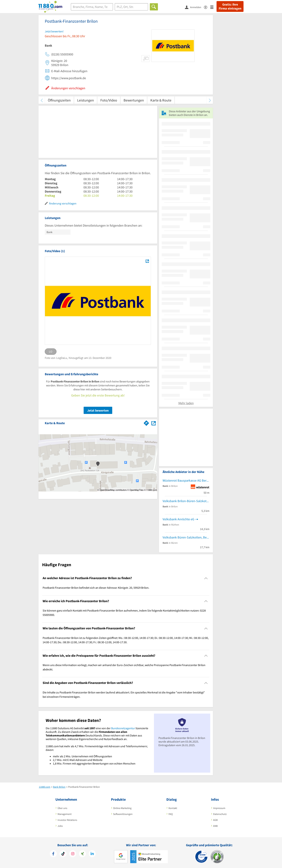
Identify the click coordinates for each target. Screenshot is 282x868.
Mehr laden (186, 403)
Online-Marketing (122, 808)
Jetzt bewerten (98, 410)
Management (65, 814)
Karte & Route (161, 100)
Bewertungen (134, 100)
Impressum (219, 808)
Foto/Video (109, 100)
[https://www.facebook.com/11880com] (53, 854)
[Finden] (154, 7)
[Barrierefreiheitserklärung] (207, 7)
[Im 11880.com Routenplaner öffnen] (146, 422)
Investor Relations (67, 820)
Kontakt (173, 808)
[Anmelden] (194, 7)
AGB (215, 820)
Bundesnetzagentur (123, 728)
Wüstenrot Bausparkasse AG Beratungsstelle (186, 480)
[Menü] (213, 7)
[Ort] (131, 7)
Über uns (62, 808)
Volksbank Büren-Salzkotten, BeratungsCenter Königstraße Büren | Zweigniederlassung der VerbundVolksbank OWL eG (186, 537)
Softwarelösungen (123, 814)
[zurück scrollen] (42, 100)
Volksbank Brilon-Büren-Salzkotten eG (186, 501)
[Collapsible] (206, 578)
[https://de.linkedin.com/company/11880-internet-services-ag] (92, 854)
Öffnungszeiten (59, 100)
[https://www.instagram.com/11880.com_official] (73, 854)
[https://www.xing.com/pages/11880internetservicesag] (82, 854)
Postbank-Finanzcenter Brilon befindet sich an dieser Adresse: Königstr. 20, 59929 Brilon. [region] (96, 588)
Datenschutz (220, 814)
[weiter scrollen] (210, 100)
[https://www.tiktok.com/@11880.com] (63, 854)
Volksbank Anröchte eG (178, 519)
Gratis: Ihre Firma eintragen (230, 6)
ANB (215, 826)
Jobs (60, 826)
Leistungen (86, 100)
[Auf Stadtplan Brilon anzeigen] (154, 423)
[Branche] (92, 7)
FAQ (171, 814)
